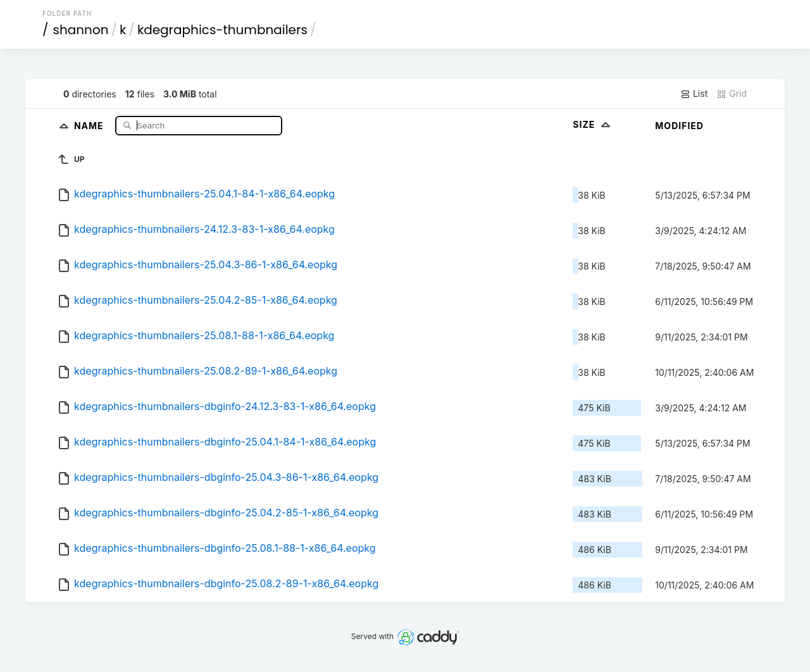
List (694, 94)
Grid (732, 94)
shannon (81, 30)
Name (90, 125)
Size (593, 124)
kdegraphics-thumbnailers (222, 30)
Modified (679, 126)
